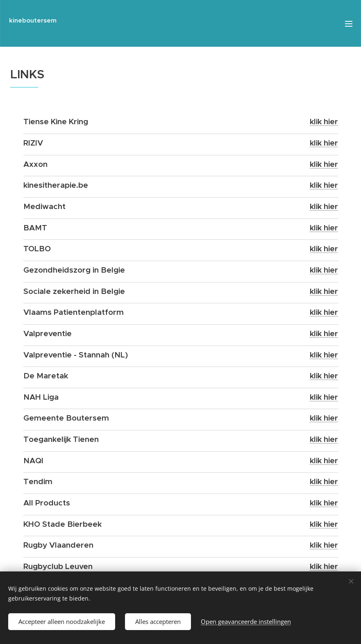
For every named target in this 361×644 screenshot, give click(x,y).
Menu (349, 24)
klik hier (324, 121)
